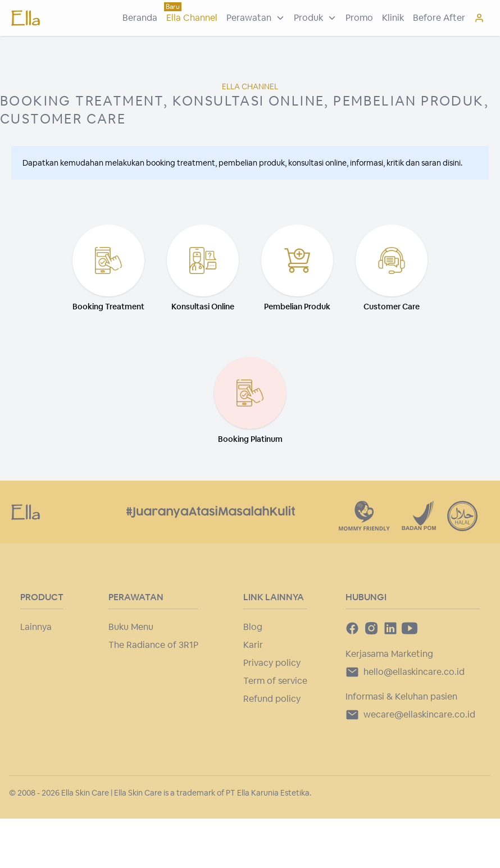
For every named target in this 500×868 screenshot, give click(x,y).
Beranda (140, 18)
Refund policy (272, 699)
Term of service (275, 681)
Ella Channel (192, 18)
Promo (359, 18)
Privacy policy (272, 663)
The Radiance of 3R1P (153, 645)
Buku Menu (131, 627)
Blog (253, 627)
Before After (439, 18)
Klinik (393, 18)
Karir (253, 645)
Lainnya (36, 627)
